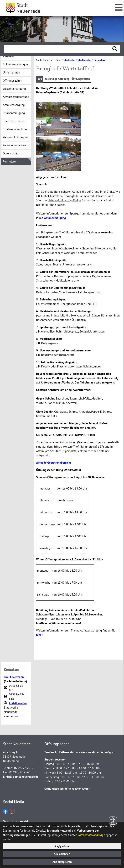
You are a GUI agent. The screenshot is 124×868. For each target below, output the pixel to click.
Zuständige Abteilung (59, 79)
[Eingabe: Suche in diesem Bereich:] (58, 49)
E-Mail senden (18, 703)
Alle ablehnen (62, 854)
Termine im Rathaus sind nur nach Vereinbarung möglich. (80, 752)
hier (39, 635)
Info (40, 79)
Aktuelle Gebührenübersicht (54, 463)
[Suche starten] (115, 49)
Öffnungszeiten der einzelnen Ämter (67, 789)
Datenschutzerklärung (90, 834)
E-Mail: (7, 777)
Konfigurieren (62, 845)
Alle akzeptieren (62, 862)
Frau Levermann (14, 677)
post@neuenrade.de (26, 777)
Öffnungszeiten (84, 79)
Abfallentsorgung (55, 218)
